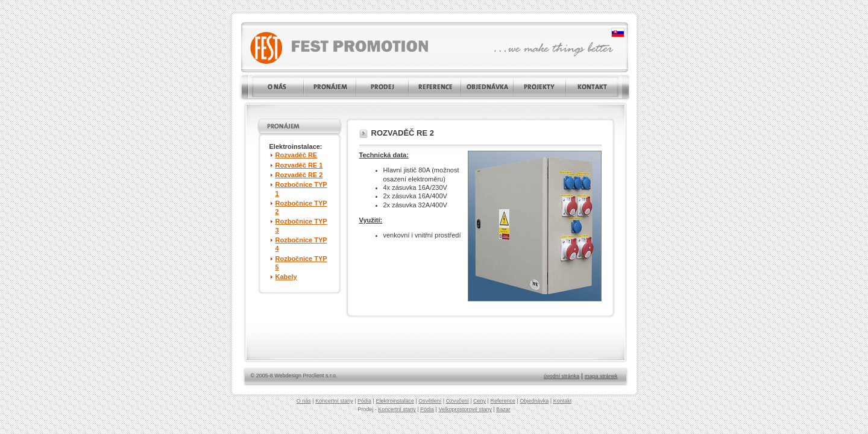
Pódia (364, 401)
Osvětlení (430, 401)
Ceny (480, 401)
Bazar (503, 409)
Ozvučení (458, 401)
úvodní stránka (561, 376)
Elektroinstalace (395, 401)
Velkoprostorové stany (465, 409)
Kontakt (563, 401)
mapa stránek (601, 376)
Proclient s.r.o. (320, 376)
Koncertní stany (334, 401)
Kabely (286, 277)
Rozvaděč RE (297, 155)
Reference (503, 401)
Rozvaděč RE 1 (299, 165)
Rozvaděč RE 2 (299, 175)
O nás (304, 401)
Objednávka (534, 401)
